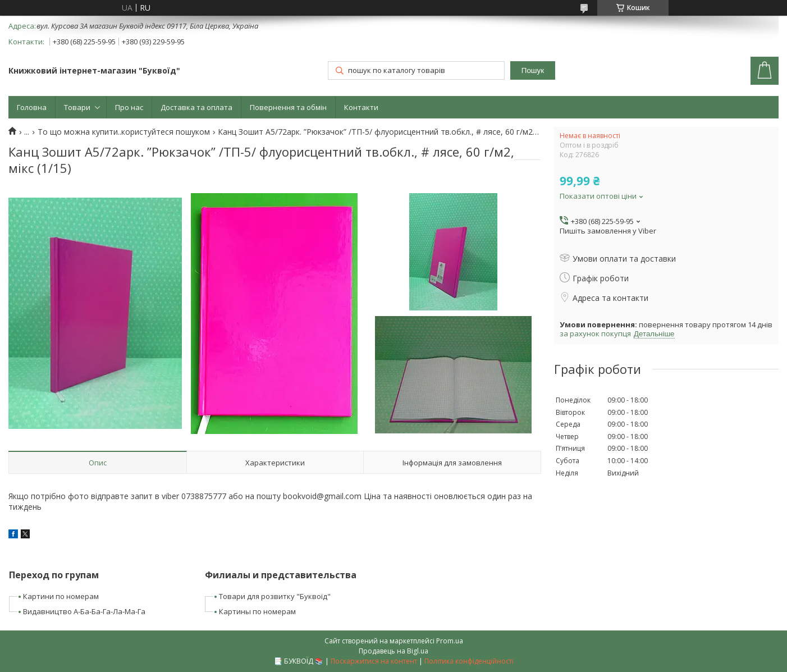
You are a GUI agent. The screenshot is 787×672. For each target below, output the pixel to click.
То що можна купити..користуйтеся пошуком (124, 132)
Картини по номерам (61, 596)
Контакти (361, 107)
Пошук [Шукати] (533, 70)
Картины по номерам (257, 611)
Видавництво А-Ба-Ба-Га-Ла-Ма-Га (84, 611)
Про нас (129, 107)
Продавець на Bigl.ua (393, 651)
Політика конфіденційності (469, 661)
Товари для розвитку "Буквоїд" (275, 596)
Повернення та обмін (288, 107)
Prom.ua (450, 641)
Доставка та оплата (196, 107)
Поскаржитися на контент (374, 661)
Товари (77, 107)
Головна (32, 107)
